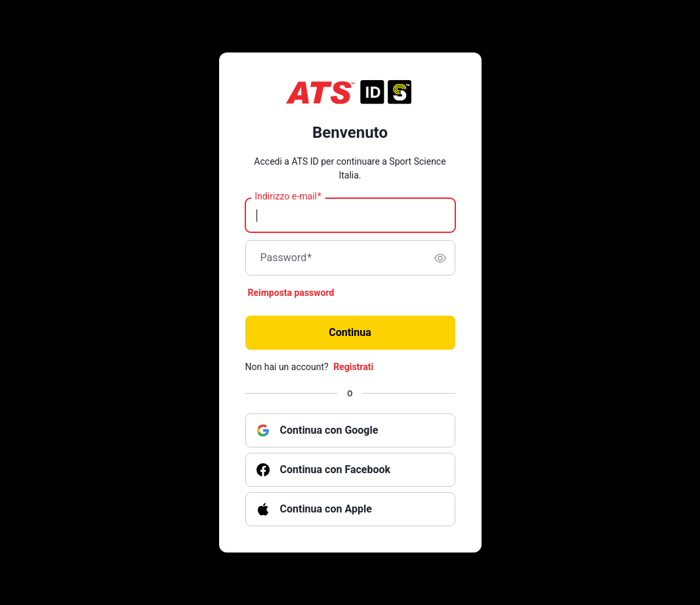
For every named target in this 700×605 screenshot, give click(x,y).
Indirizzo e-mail (288, 197)
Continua (350, 332)
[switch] (440, 258)
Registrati (353, 367)
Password (286, 258)
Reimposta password (291, 293)
